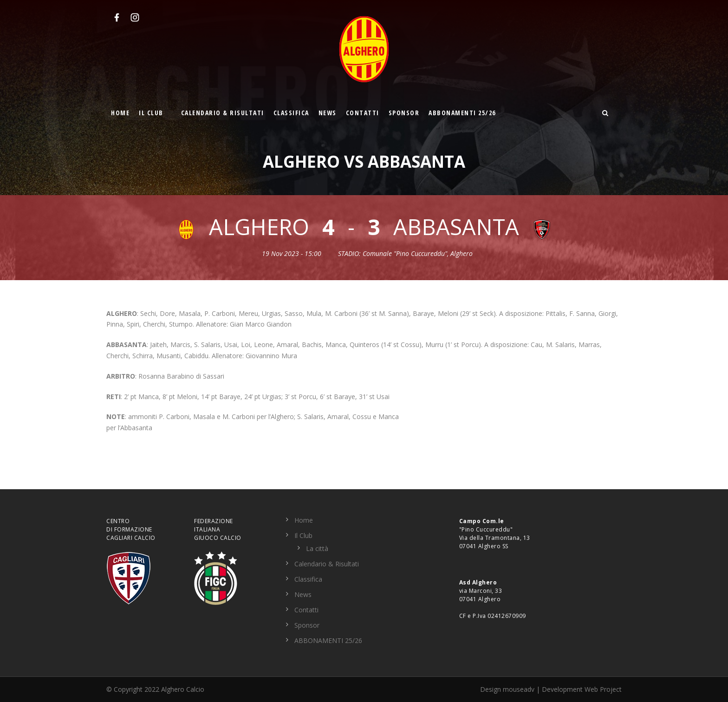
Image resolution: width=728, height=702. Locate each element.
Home (120, 113)
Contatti (363, 113)
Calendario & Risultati (223, 113)
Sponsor (404, 113)
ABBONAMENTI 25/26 (462, 113)
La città (317, 548)
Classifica (291, 113)
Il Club (151, 113)
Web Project (603, 689)
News (328, 113)
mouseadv (519, 689)
